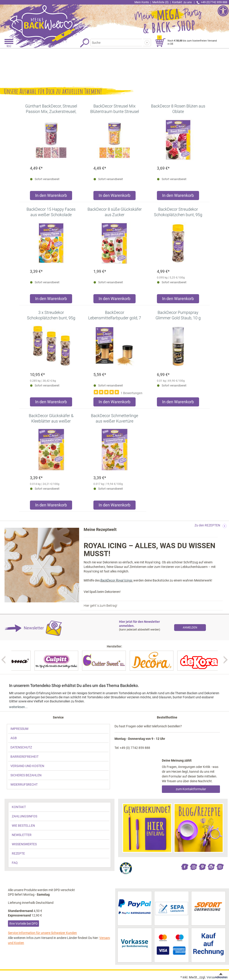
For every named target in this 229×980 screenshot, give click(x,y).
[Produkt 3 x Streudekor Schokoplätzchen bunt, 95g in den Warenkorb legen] (51, 403)
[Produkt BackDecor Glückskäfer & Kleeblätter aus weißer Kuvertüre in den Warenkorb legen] (51, 506)
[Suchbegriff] (116, 43)
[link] (57, 19)
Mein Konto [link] (142, 2)
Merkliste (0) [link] (161, 2)
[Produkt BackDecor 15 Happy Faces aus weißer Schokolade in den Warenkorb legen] (51, 300)
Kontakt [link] (182, 2)
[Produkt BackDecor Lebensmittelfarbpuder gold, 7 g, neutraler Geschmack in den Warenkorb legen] (114, 403)
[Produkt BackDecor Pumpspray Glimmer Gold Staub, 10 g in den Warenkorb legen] (178, 403)
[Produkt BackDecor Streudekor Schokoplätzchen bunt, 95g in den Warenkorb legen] (178, 300)
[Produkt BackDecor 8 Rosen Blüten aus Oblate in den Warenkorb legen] (178, 197)
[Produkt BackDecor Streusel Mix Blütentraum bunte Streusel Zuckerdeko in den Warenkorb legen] (114, 197)
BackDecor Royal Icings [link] (117, 580)
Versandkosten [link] (217, 977)
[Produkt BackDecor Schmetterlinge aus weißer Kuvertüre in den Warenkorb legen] (114, 506)
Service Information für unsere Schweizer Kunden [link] (42, 933)
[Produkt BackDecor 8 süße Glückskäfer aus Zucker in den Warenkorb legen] (114, 300)
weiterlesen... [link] (18, 707)
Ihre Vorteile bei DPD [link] (23, 924)
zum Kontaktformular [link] (191, 789)
